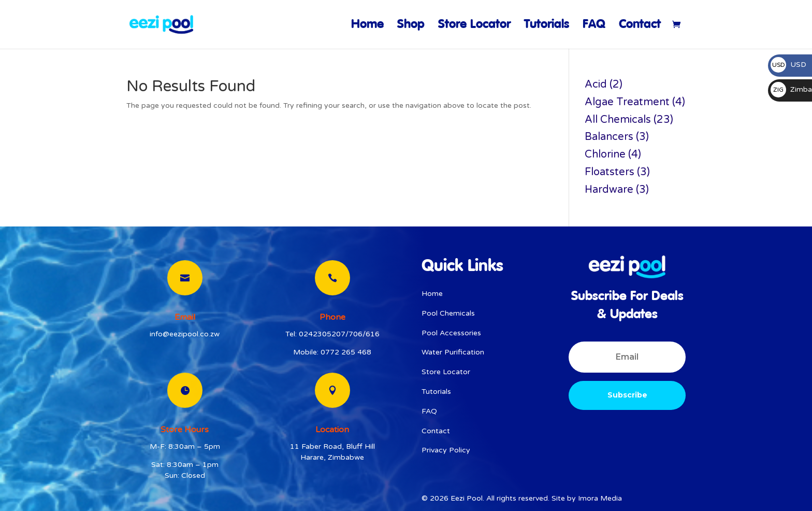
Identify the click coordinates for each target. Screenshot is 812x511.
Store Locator (474, 26)
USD (788, 65)
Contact (640, 26)
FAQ (594, 26)
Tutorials (547, 26)
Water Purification (453, 352)
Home (367, 26)
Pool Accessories (451, 333)
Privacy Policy (446, 450)
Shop (411, 26)
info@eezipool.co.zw (185, 334)
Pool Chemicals (448, 313)
